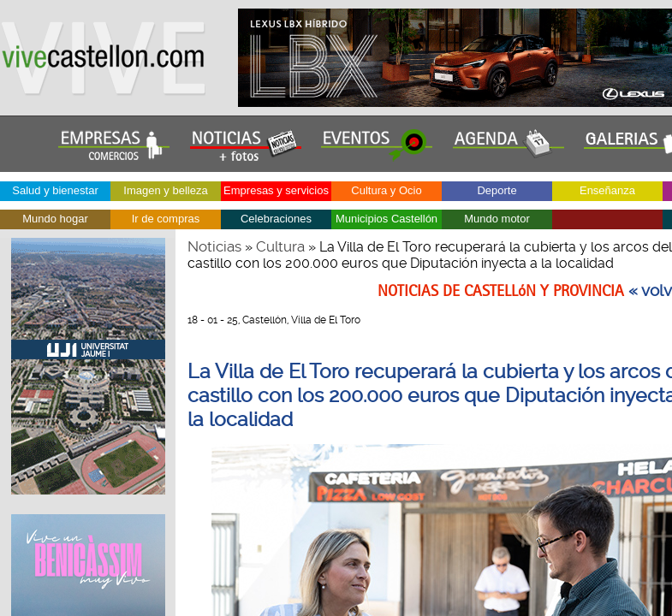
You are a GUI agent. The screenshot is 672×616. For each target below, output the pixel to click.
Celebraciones (276, 219)
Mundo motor (497, 219)
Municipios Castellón (387, 219)
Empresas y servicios (276, 190)
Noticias (214, 246)
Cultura (280, 246)
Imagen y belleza (165, 190)
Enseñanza (607, 190)
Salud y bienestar (55, 190)
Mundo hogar (55, 219)
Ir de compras (166, 219)
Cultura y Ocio (386, 190)
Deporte (497, 190)
